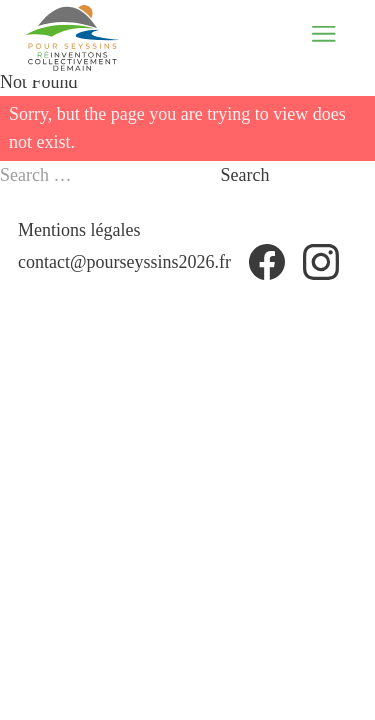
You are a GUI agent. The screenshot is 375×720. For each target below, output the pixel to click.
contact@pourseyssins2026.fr (124, 262)
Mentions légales (79, 230)
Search (245, 175)
